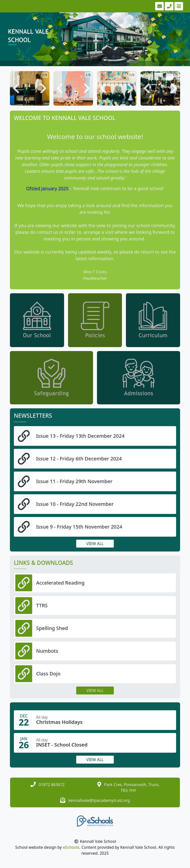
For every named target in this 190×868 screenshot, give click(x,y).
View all (95, 544)
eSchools (71, 847)
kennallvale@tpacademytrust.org (99, 800)
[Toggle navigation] (178, 6)
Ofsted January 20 (45, 188)
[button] (16, 88)
